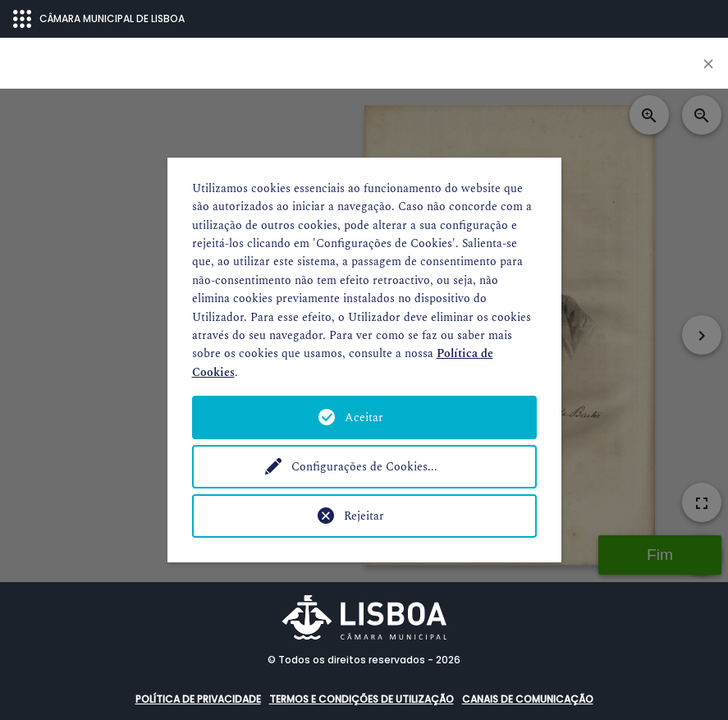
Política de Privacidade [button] (198, 699)
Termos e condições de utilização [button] (362, 699)
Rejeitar (364, 516)
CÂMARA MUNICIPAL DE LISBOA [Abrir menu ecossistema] (99, 19)
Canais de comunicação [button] (528, 699)
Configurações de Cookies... (364, 467)
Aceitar (364, 417)
